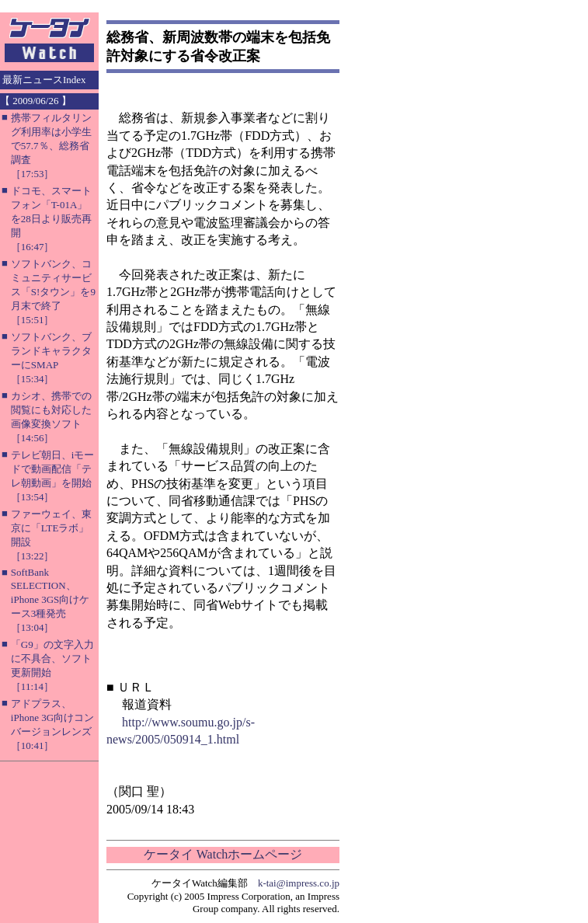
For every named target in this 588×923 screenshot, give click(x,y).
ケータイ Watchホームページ (223, 854)
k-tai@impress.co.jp (299, 883)
